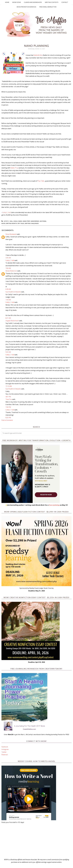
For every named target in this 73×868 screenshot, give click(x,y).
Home (7, 2)
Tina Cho (9, 399)
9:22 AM (8, 352)
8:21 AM (8, 318)
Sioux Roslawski (11, 234)
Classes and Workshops (33, 2)
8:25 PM (8, 418)
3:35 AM (8, 258)
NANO (20, 221)
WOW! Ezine (17, 2)
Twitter (4, 752)
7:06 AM (8, 268)
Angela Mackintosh (12, 321)
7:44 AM (8, 300)
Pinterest (5, 755)
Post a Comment (7, 420)
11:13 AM (9, 386)
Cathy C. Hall (7, 212)
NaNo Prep (14, 168)
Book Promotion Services (26, 7)
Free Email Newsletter (48, 7)
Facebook (5, 747)
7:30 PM (8, 407)
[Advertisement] (36, 841)
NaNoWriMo (38, 55)
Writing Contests (52, 2)
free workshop (54, 505)
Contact (65, 2)
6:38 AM (8, 289)
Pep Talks (41, 181)
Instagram (5, 749)
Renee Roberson (11, 271)
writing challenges (32, 223)
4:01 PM (8, 397)
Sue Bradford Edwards (13, 292)
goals (16, 221)
